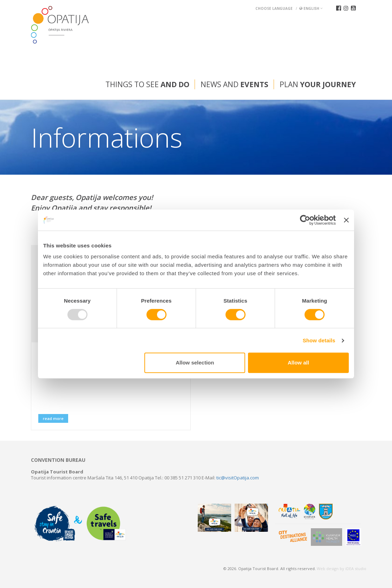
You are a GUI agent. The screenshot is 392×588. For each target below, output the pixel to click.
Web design (328, 568)
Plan (318, 84)
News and (234, 84)
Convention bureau (58, 460)
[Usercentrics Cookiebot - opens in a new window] (305, 220)
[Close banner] (346, 220)
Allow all (298, 363)
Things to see (147, 84)
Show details (319, 340)
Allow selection (195, 363)
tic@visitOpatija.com (238, 478)
